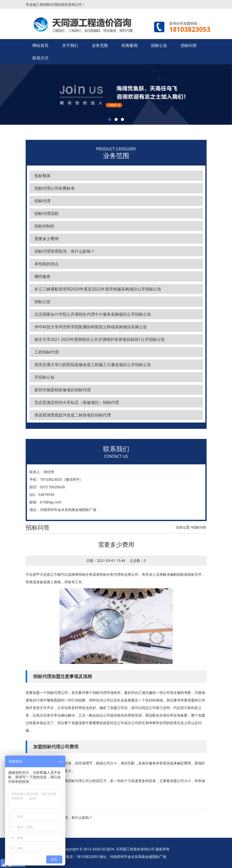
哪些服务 (42, 276)
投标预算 (42, 176)
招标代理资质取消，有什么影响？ (65, 251)
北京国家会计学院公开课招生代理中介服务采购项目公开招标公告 (93, 314)
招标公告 (159, 45)
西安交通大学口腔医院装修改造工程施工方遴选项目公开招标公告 (93, 365)
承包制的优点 (47, 264)
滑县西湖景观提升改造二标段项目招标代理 (73, 415)
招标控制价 (44, 226)
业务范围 (100, 45)
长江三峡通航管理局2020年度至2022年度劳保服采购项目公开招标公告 (98, 289)
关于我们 (70, 45)
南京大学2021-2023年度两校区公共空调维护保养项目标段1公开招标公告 (100, 339)
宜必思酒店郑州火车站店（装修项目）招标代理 (77, 402)
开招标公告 (44, 377)
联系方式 (40, 58)
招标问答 (189, 45)
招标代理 (42, 201)
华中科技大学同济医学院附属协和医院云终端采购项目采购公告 (91, 327)
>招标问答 (198, 527)
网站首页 (40, 45)
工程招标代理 (47, 352)
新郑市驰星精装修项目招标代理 (63, 390)
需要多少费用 (47, 239)
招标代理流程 (47, 213)
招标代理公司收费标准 (55, 188)
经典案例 (129, 45)
